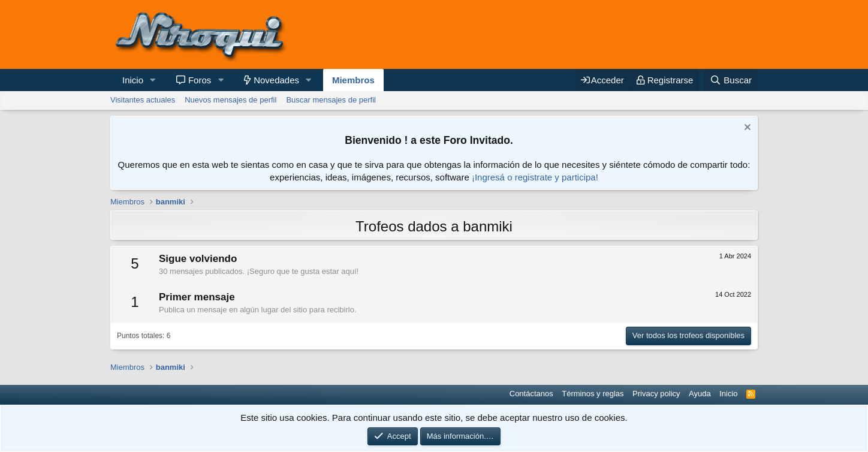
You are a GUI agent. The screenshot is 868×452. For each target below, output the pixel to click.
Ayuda (700, 394)
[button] (153, 80)
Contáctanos (531, 394)
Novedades (276, 80)
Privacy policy (656, 394)
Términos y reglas (593, 394)
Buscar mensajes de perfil (331, 100)
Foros (200, 80)
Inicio (133, 80)
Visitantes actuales (143, 100)
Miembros (353, 80)
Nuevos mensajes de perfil (230, 100)
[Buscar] (731, 80)
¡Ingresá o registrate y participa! (535, 177)
